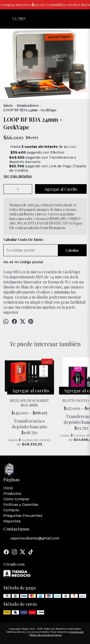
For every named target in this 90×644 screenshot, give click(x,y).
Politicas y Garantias (21, 505)
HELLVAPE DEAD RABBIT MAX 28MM (30, 403)
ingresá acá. (76, 632)
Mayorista (12, 521)
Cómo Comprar (16, 499)
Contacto (11, 510)
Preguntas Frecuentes (23, 516)
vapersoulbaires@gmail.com (31, 538)
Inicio (8, 488)
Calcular (72, 250)
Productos (12, 494)
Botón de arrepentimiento (46, 635)
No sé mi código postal (23, 262)
